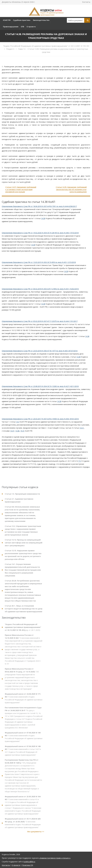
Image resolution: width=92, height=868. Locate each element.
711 (80, 461)
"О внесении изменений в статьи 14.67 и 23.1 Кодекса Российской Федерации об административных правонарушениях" (23, 752)
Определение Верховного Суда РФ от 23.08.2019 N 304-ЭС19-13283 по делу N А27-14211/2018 (40, 386)
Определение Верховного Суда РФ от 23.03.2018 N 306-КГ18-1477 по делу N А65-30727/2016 (40, 351)
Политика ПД (28, 865)
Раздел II (11, 49)
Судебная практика (22, 20)
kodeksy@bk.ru (29, 862)
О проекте (31, 27)
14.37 (12, 431)
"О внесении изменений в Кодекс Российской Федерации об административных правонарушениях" (24, 699)
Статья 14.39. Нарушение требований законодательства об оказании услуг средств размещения (71, 189)
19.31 (22, 431)
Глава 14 (22, 49)
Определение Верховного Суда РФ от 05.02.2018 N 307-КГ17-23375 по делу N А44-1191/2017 (40, 321)
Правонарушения (11, 27)
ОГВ (22, 27)
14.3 (18, 422)
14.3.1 (82, 428)
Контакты (86, 2)
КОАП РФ (7, 20)
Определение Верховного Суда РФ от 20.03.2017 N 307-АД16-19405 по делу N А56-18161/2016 (40, 419)
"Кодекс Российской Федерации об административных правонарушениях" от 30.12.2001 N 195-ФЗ (46, 46)
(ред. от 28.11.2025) (23, 628)
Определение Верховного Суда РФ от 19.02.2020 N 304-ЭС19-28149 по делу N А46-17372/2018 (40, 233)
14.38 (43, 218)
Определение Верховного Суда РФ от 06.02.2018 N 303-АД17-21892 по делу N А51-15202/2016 (40, 289)
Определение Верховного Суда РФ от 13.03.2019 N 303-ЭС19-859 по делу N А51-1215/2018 (39, 262)
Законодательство (41, 20)
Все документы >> (36, 833)
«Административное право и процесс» (55, 858)
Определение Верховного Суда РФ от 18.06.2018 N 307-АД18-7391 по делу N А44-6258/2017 (39, 206)
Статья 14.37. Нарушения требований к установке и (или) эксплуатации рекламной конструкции (21, 189)
